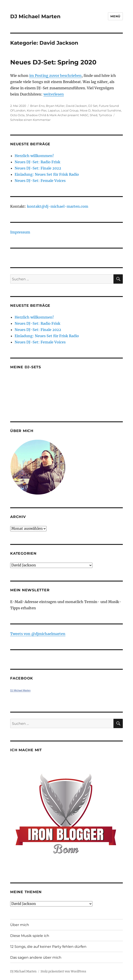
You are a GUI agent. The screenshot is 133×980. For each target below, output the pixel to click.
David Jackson (76, 106)
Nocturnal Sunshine (107, 110)
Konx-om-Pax (37, 110)
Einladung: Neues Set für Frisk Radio (47, 174)
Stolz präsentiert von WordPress (63, 971)
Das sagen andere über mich (36, 957)
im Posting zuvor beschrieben (55, 76)
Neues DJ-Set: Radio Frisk (37, 162)
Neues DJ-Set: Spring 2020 (53, 62)
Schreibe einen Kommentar (30, 120)
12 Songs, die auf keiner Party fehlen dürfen (48, 947)
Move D (85, 110)
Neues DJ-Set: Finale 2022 (38, 168)
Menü (115, 16)
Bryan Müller (55, 106)
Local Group (70, 110)
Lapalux (54, 110)
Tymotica (105, 115)
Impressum (20, 232)
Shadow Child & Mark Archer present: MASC (57, 115)
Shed (94, 115)
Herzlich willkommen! (34, 156)
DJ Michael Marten (35, 16)
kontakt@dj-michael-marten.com (58, 206)
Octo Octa (17, 115)
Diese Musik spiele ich (30, 936)
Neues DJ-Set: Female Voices (40, 181)
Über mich (20, 925)
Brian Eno (37, 106)
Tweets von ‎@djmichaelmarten (38, 634)
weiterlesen (54, 94)
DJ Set (93, 106)
